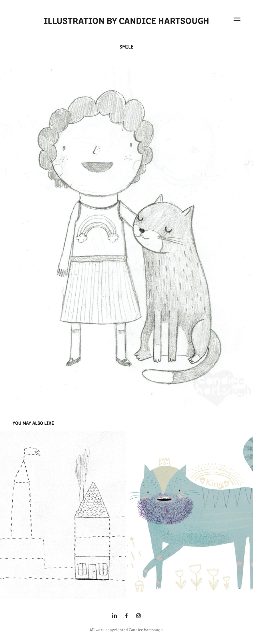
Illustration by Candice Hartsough (127, 20)
